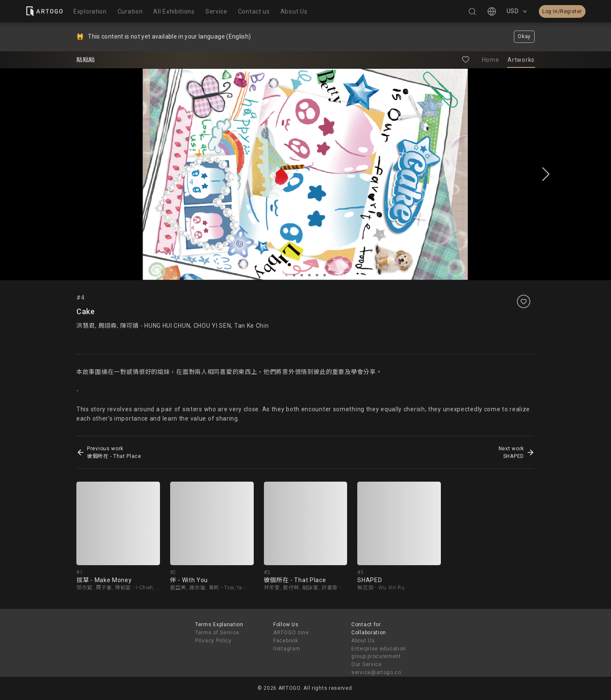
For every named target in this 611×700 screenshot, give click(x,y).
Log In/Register (562, 11)
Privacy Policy (213, 641)
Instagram (287, 649)
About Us (363, 641)
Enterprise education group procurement (379, 653)
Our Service (367, 664)
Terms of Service (217, 633)
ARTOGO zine (291, 633)
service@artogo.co (376, 672)
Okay (524, 36)
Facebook (286, 641)
